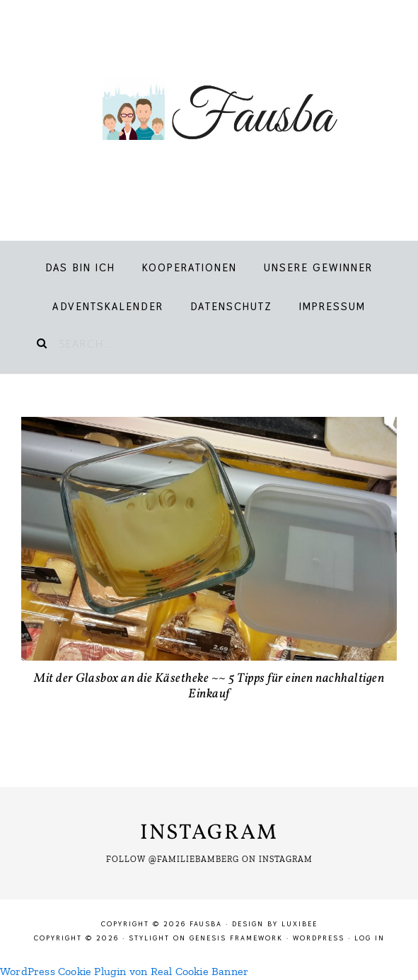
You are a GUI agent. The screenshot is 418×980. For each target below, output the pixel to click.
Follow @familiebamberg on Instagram (209, 859)
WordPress (319, 938)
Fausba (209, 113)
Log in (370, 938)
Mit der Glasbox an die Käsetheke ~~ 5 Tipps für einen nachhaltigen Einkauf (209, 686)
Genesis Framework (236, 938)
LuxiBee (300, 924)
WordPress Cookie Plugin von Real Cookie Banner (124, 971)
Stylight (149, 938)
